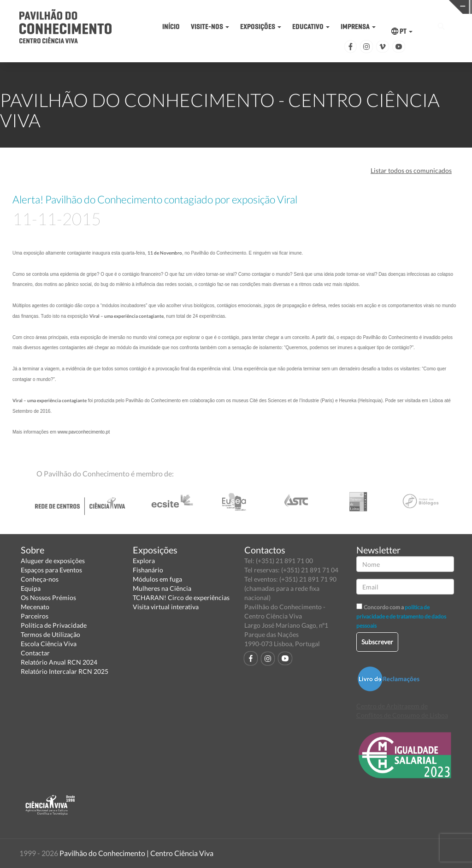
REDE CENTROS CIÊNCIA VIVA (421, 6)
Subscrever (377, 642)
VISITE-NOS (210, 27)
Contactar (35, 653)
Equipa (31, 588)
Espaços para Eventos (51, 570)
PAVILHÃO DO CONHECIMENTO (216, 7)
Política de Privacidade (54, 625)
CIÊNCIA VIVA (319, 6)
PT (402, 31)
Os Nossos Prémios (48, 597)
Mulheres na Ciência (162, 588)
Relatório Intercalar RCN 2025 (65, 671)
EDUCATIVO (311, 27)
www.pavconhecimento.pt (84, 432)
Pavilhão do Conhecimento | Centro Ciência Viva (136, 853)
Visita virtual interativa (166, 607)
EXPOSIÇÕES (261, 27)
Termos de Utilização (50, 634)
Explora (144, 561)
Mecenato (35, 607)
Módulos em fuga (157, 579)
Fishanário (148, 570)
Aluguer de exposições (53, 561)
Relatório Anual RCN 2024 (59, 662)
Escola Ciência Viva (49, 644)
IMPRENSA (358, 27)
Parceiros (35, 616)
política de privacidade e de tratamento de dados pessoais (401, 616)
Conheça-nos (40, 579)
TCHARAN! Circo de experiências (181, 597)
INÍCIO (171, 27)
